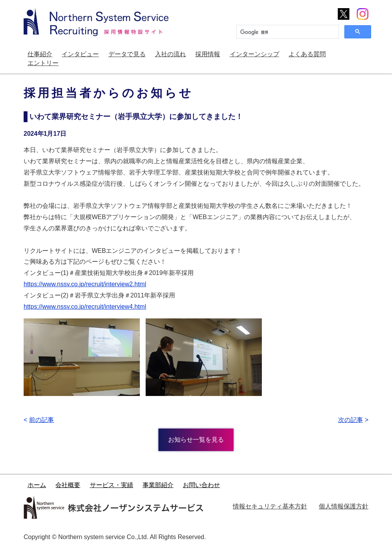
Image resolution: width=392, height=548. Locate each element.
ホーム (37, 485)
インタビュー (80, 54)
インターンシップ (254, 54)
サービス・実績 (112, 485)
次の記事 (351, 420)
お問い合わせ (201, 485)
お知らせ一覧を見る (196, 440)
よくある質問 (307, 54)
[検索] (287, 32)
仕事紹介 (40, 54)
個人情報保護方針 (344, 506)
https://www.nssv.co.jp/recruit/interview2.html (85, 284)
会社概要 (68, 485)
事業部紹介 (158, 485)
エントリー (43, 63)
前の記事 (41, 420)
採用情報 (208, 54)
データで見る (127, 54)
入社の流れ (170, 54)
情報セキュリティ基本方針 (270, 506)
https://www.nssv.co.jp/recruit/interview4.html (85, 307)
